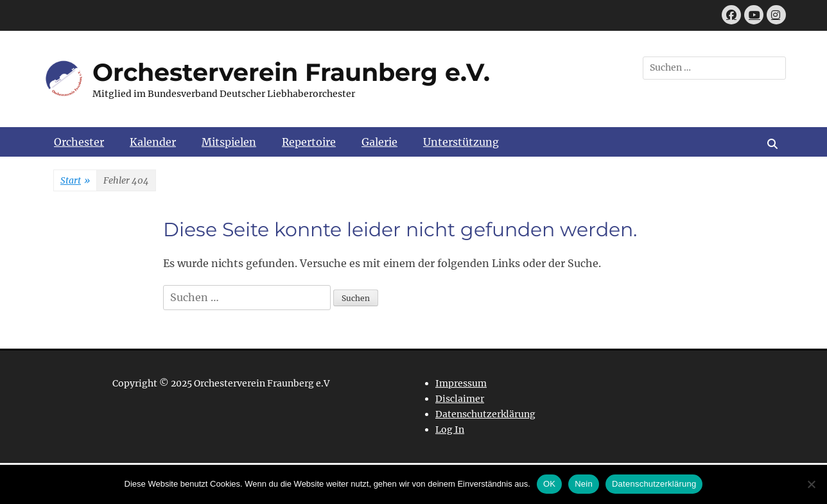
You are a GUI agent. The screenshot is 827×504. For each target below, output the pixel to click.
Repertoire (309, 142)
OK (549, 484)
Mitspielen (229, 142)
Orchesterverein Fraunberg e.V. (291, 72)
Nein (584, 484)
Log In (450, 430)
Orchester (79, 142)
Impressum (461, 383)
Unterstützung (461, 142)
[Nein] (811, 484)
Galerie (379, 142)
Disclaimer (460, 399)
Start (75, 181)
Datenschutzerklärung (485, 414)
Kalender (153, 142)
